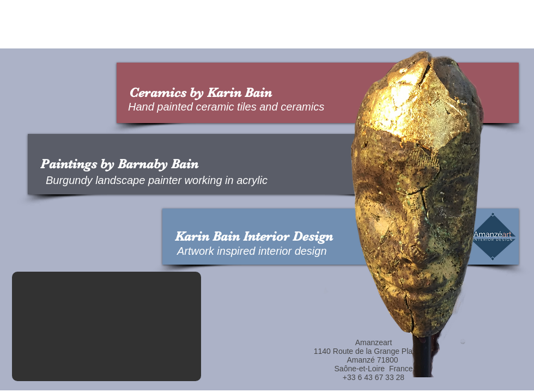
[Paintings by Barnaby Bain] (216, 164)
